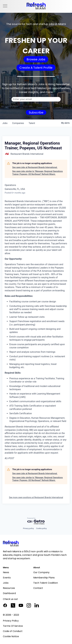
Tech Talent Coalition (46, 583)
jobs (5, 123)
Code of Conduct (13, 631)
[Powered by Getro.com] (36, 521)
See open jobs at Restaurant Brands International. (35, 167)
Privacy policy (28, 528)
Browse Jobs (36, 59)
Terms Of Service (13, 626)
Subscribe (36, 112)
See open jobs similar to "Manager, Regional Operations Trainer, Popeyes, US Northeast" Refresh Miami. (38, 173)
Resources (9, 588)
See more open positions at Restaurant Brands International (36, 497)
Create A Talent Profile (36, 68)
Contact (38, 588)
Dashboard (9, 593)
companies (18, 123)
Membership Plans (44, 578)
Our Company (41, 572)
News (6, 572)
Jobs (6, 583)
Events (7, 578)
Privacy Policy (11, 621)
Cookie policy (41, 528)
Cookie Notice (11, 636)
